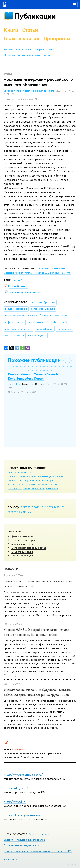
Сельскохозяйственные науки (29, 548)
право (27, 488)
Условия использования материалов (24, 840)
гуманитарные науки (19, 480)
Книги (11, 30)
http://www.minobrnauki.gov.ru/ (23, 774)
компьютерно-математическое (26, 484)
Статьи (30, 30)
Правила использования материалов (22, 55)
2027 (24, 507)
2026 (30, 507)
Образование (11, 273)
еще (31, 512)
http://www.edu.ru (15, 802)
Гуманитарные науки (23, 536)
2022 (57, 507)
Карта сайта (10, 859)
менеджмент (15, 488)
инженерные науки (43, 480)
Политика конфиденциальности (21, 845)
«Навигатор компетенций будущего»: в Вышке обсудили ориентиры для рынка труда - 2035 (37, 692)
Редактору (71, 864)
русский (18, 280)
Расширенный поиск (43, 50)
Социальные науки (22, 552)
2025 (37, 507)
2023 (50, 507)
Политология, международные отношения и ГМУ (45, 273)
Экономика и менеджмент (52, 268)
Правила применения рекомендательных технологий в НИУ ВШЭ (38, 852)
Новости (11, 569)
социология (38, 488)
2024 (43, 507)
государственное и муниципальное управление (35, 476)
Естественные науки (23, 540)
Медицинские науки (23, 544)
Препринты (57, 38)
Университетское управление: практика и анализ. (30, 91)
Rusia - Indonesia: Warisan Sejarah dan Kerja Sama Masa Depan (36, 376)
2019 (17, 512)
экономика (52, 488)
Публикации (35, 16)
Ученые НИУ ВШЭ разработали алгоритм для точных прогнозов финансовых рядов (36, 632)
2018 (24, 512)
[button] (9, 367)
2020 (11, 512)
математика (51, 484)
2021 (63, 507)
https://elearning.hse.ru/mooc (22, 815)
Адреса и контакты (39, 834)
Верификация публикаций (17, 50)
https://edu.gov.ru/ (16, 788)
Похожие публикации (34, 360)
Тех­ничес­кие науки (22, 555)
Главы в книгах (22, 38)
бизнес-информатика (20, 472)
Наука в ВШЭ (49, 55)
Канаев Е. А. (14, 384)
